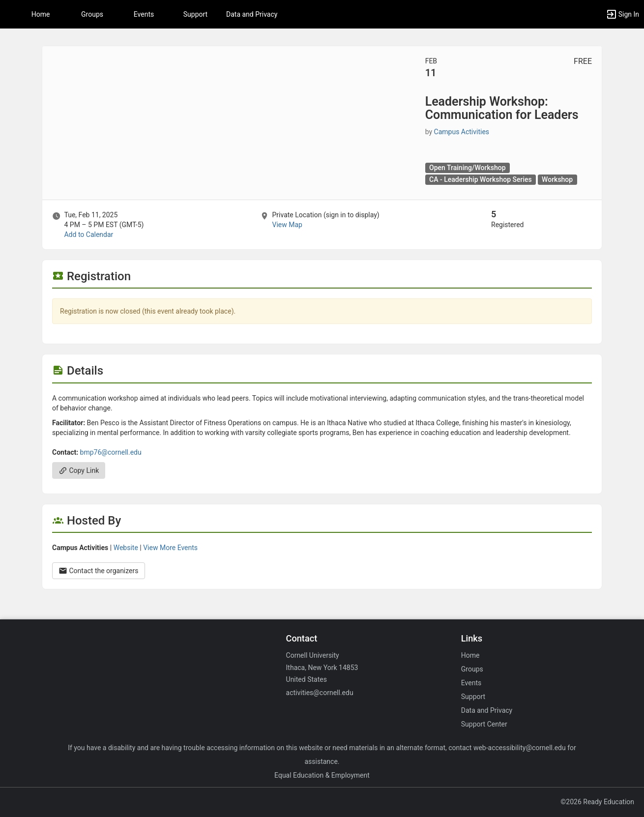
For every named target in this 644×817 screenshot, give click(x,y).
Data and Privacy (252, 14)
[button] (622, 14)
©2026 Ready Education (597, 802)
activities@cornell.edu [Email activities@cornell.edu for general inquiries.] (320, 693)
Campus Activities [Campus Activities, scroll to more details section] (462, 132)
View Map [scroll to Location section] (287, 225)
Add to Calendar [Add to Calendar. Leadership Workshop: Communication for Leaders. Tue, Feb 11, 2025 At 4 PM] (88, 234)
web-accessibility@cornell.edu (520, 748)
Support (195, 14)
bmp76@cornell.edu (111, 452)
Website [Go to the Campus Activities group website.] (126, 548)
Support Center (484, 724)
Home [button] (41, 14)
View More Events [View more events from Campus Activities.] (170, 548)
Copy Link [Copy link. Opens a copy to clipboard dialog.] (79, 470)
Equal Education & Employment (322, 775)
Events (144, 14)
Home (470, 655)
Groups (92, 14)
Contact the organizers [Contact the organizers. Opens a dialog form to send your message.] (99, 571)
